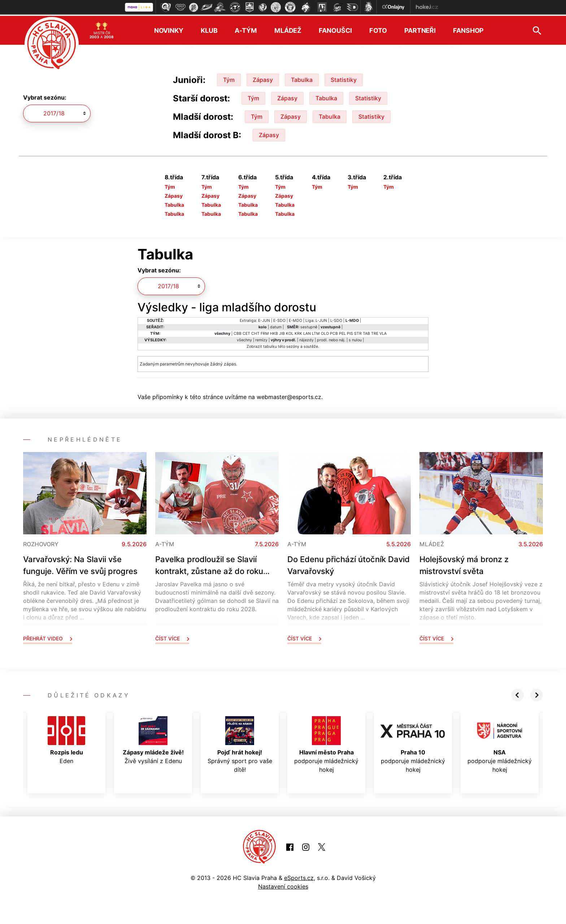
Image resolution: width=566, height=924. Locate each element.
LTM (316, 332)
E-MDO (295, 319)
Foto (378, 29)
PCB (334, 332)
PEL (342, 332)
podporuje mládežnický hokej (326, 743)
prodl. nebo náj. (331, 339)
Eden (66, 739)
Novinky (169, 29)
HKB (274, 332)
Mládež (288, 29)
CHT (255, 332)
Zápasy (263, 78)
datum (276, 326)
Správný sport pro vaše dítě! (240, 743)
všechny (244, 339)
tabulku (270, 345)
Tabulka (302, 78)
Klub (209, 29)
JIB (282, 332)
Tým (229, 78)
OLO (325, 332)
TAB (366, 332)
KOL (290, 332)
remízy (261, 339)
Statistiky (344, 78)
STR (358, 332)
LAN (307, 332)
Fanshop (468, 29)
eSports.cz (299, 876)
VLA (383, 332)
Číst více (172, 637)
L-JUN (321, 319)
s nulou (355, 339)
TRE (375, 332)
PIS (350, 332)
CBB (238, 332)
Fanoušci (335, 29)
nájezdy (306, 339)
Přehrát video (48, 637)
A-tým (246, 29)
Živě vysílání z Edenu (153, 739)
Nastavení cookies (283, 885)
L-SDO (336, 319)
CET (246, 332)
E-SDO (279, 319)
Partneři (420, 29)
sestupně (309, 326)
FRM (265, 332)
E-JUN (264, 319)
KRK (298, 332)
